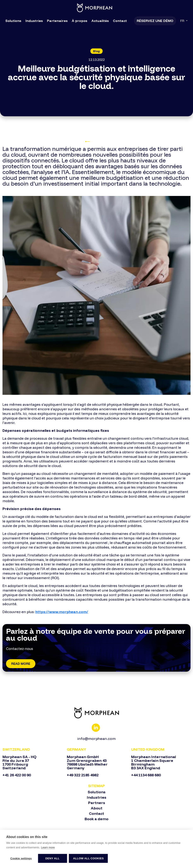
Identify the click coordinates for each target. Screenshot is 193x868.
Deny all (52, 858)
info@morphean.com (96, 739)
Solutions (13, 21)
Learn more (48, 847)
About (97, 808)
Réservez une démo (155, 21)
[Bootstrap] (96, 713)
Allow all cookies (89, 858)
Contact (120, 21)
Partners (97, 803)
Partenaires (57, 21)
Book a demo (96, 819)
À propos (80, 21)
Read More (21, 664)
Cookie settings (21, 858)
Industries (34, 21)
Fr (183, 21)
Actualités (100, 21)
